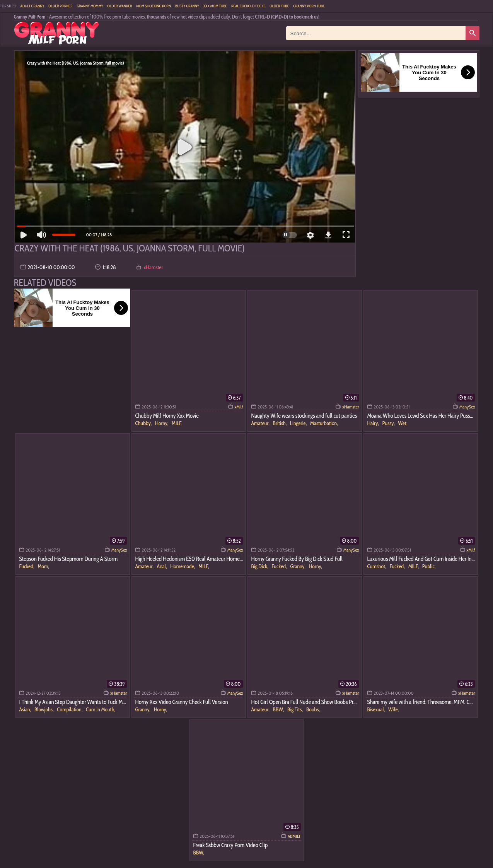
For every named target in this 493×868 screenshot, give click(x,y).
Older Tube (279, 6)
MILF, (177, 423)
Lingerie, (299, 423)
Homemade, (183, 566)
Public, (429, 566)
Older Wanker (119, 6)
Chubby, (144, 423)
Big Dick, (260, 566)
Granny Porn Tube (309, 6)
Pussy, (389, 423)
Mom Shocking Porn (154, 6)
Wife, (393, 709)
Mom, (43, 566)
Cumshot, (377, 566)
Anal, (163, 566)
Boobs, (313, 709)
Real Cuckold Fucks (248, 6)
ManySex (467, 407)
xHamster (153, 267)
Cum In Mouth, (101, 709)
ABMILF (294, 836)
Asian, (26, 709)
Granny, (298, 566)
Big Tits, (296, 709)
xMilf (239, 407)
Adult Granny (32, 6)
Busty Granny (187, 6)
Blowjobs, (44, 709)
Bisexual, (377, 709)
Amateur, (261, 423)
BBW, (279, 709)
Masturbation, (324, 423)
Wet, (403, 423)
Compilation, (70, 709)
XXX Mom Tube (215, 6)
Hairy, (374, 423)
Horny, (162, 423)
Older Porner (60, 6)
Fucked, (27, 566)
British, (280, 423)
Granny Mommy (90, 6)
